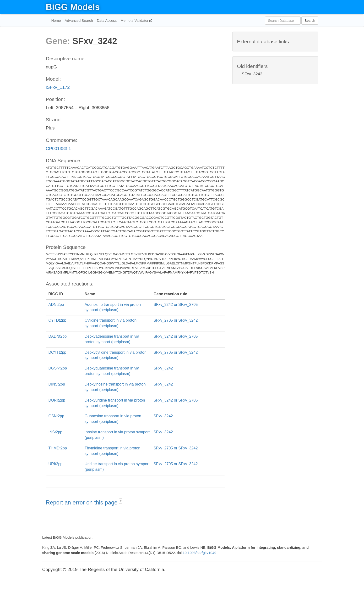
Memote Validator (135, 20)
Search (310, 21)
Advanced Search (79, 20)
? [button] (121, 501)
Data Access (107, 20)
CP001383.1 (59, 148)
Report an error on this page (83, 502)
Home (56, 20)
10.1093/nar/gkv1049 (199, 553)
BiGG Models (73, 7)
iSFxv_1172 (58, 87)
